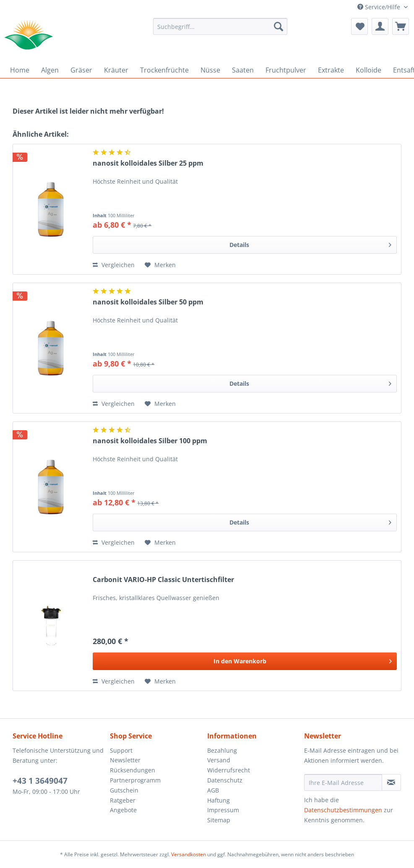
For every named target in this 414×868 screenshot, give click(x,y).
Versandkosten (189, 854)
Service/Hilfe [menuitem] (380, 7)
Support (121, 750)
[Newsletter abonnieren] (391, 782)
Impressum (223, 810)
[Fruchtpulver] (286, 70)
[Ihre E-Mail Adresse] (343, 782)
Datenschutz (225, 780)
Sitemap (219, 820)
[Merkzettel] (359, 26)
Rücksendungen (133, 770)
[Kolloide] (368, 70)
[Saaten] (243, 70)
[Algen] (50, 70)
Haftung (219, 800)
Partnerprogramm (135, 780)
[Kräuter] (116, 70)
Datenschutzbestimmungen (343, 810)
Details (310, 243)
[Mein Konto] (380, 26)
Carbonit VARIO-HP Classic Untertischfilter (163, 580)
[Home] (20, 70)
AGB (213, 790)
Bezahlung (222, 750)
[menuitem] (220, 30)
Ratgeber (123, 800)
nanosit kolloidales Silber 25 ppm (148, 163)
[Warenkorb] (401, 26)
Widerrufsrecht (229, 770)
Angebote (123, 810)
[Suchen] (279, 26)
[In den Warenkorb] (245, 661)
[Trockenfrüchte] (164, 70)
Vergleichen (114, 265)
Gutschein (124, 790)
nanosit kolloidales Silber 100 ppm (150, 441)
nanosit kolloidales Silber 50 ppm (148, 302)
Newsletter (125, 760)
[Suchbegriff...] (220, 26)
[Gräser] (81, 70)
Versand (219, 760)
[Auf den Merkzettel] (160, 265)
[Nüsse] (210, 70)
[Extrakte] (331, 70)
